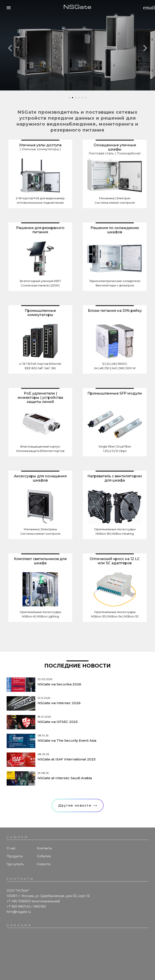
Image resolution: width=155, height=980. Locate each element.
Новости (44, 864)
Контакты (44, 848)
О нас (11, 848)
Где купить (15, 864)
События (44, 856)
